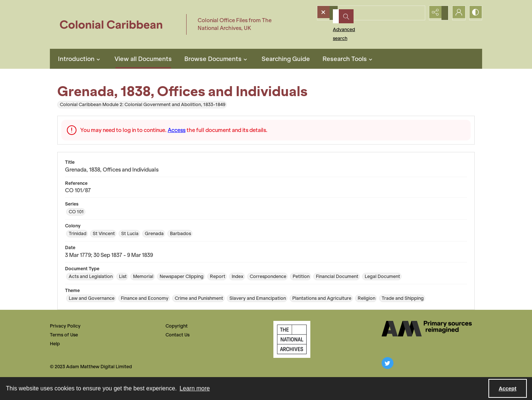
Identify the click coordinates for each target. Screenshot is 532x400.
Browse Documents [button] (217, 59)
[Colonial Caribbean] (116, 24)
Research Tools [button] (348, 59)
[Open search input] (419, 13)
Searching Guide (286, 59)
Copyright (177, 326)
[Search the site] (361, 13)
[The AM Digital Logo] (427, 329)
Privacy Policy (65, 326)
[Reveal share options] (438, 13)
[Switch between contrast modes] (475, 13)
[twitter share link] (388, 363)
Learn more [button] (195, 388)
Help (55, 344)
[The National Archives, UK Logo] (292, 339)
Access (177, 130)
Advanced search (343, 26)
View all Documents (143, 59)
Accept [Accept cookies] (508, 389)
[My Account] (456, 13)
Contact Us (178, 335)
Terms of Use (64, 335)
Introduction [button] (80, 59)
